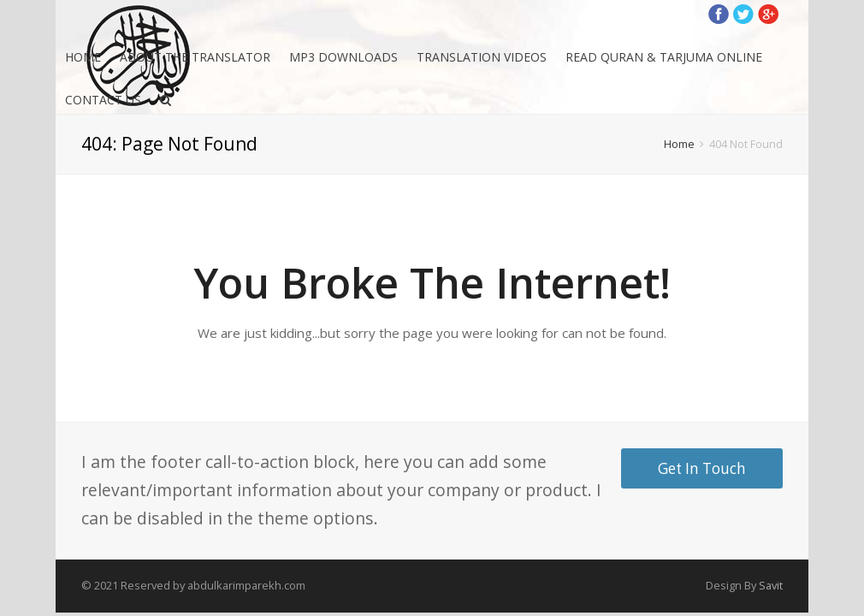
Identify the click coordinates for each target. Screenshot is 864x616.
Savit (771, 585)
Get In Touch (702, 468)
